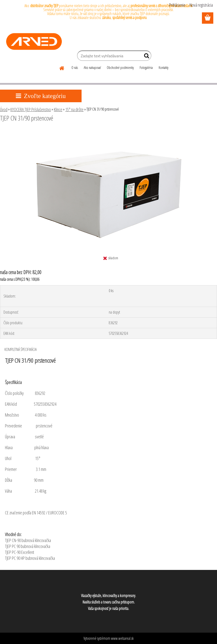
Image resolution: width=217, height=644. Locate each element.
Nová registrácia (201, 5)
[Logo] (34, 41)
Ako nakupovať (92, 68)
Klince (58, 109)
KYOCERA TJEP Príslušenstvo (31, 109)
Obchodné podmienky (120, 68)
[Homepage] (62, 67)
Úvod (4, 109)
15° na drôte (74, 109)
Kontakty (163, 68)
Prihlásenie (177, 5)
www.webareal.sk (122, 638)
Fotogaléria (146, 68)
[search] (145, 57)
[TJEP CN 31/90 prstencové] (108, 132)
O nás (75, 68)
